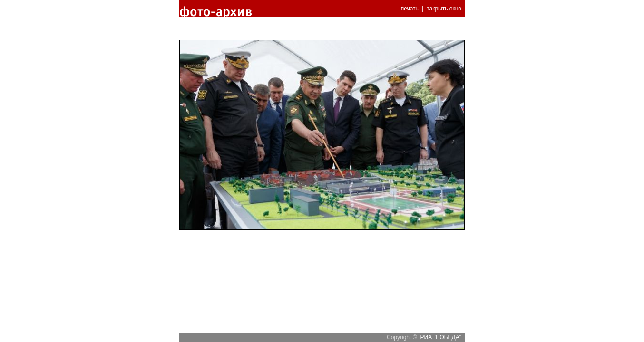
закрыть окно (444, 9)
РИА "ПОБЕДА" (441, 337)
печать (410, 9)
